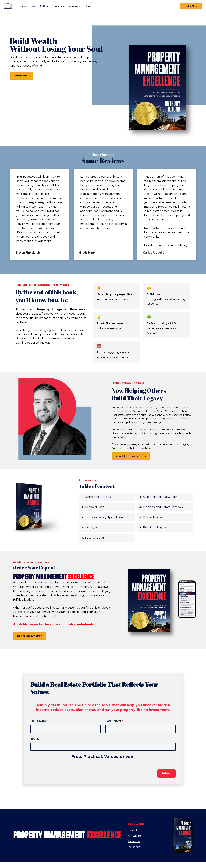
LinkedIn (133, 836)
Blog (87, 6)
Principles (58, 6)
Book (33, 6)
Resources (74, 6)
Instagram (134, 853)
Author (44, 6)
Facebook (134, 848)
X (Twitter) (134, 842)
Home (22, 6)
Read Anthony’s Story (131, 462)
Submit (167, 780)
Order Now (191, 6)
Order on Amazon (30, 642)
